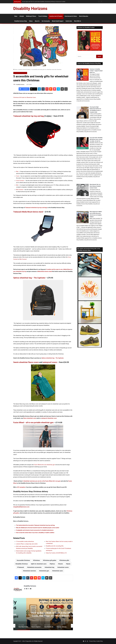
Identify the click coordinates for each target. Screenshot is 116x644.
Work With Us (78, 21)
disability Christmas (22, 564)
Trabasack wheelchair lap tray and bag (29, 116)
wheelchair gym (44, 571)
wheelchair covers (63, 567)
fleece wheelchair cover (30, 418)
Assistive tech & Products (56, 16)
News (16, 16)
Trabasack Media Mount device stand (28, 212)
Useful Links (69, 21)
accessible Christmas (24, 560)
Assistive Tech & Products (24, 69)
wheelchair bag (50, 567)
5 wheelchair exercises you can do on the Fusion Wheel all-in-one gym (42, 481)
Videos (31, 21)
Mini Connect (20, 190)
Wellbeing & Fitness (31, 16)
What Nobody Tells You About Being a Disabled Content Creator (95, 186)
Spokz (69, 564)
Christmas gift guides (50, 560)
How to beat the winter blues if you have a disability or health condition (35, 533)
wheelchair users (58, 571)
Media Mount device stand (45, 271)
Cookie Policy (100, 641)
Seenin (61, 564)
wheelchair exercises (30, 571)
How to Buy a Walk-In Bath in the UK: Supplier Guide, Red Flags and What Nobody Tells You (56, 614)
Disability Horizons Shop (21, 21)
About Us (37, 21)
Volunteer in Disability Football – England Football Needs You (96, 71)
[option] (24, 626)
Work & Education (84, 16)
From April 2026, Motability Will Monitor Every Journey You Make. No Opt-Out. (96, 139)
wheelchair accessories (35, 567)
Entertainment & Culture (71, 16)
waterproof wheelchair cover (49, 418)
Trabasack (21, 567)
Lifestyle (22, 16)
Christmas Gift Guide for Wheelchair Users (25, 97)
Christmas (37, 560)
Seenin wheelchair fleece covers (26, 362)
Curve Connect (20, 181)
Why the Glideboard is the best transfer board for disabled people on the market (38, 528)
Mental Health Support (58, 21)
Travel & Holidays (43, 16)
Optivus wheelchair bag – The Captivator (29, 278)
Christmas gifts (65, 560)
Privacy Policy (92, 641)
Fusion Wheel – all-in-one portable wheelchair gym (33, 423)
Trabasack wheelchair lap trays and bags (36, 208)
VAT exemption (21, 487)
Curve (18, 176)
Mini (17, 185)
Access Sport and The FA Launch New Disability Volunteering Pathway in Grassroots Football (44, 2)
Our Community (46, 21)
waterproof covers (50, 362)
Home (15, 69)
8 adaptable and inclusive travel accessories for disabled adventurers (35, 530)
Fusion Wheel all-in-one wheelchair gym (44, 465)
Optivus (53, 564)
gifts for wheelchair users (39, 564)
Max (17, 172)
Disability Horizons (20, 85)
